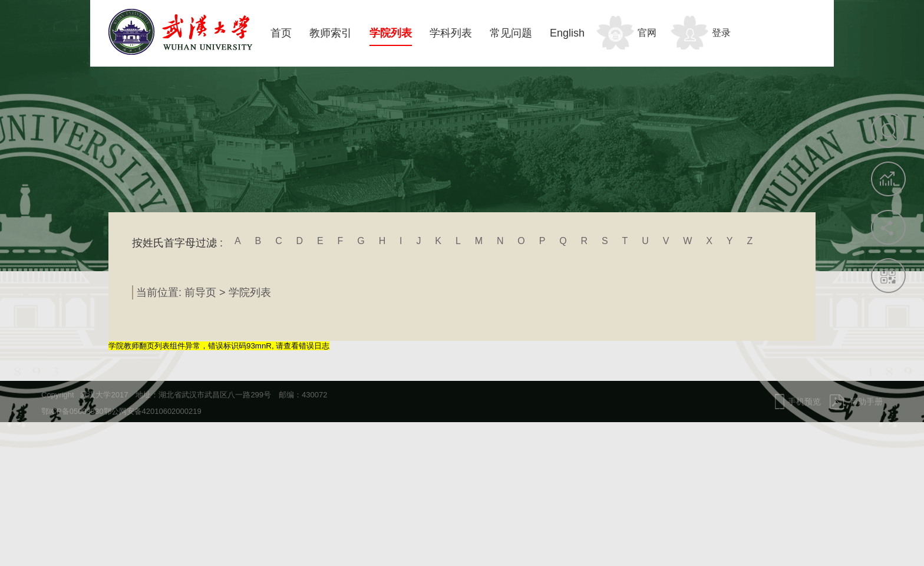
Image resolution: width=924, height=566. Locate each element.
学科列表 (451, 33)
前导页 (200, 292)
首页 (281, 33)
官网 (647, 33)
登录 (721, 33)
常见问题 (511, 33)
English (567, 33)
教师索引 (331, 33)
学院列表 (391, 33)
